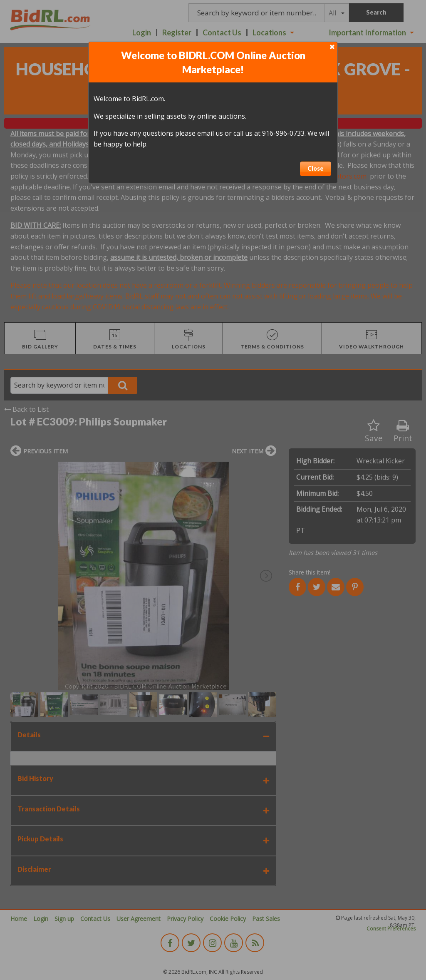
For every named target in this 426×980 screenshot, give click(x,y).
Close (316, 168)
